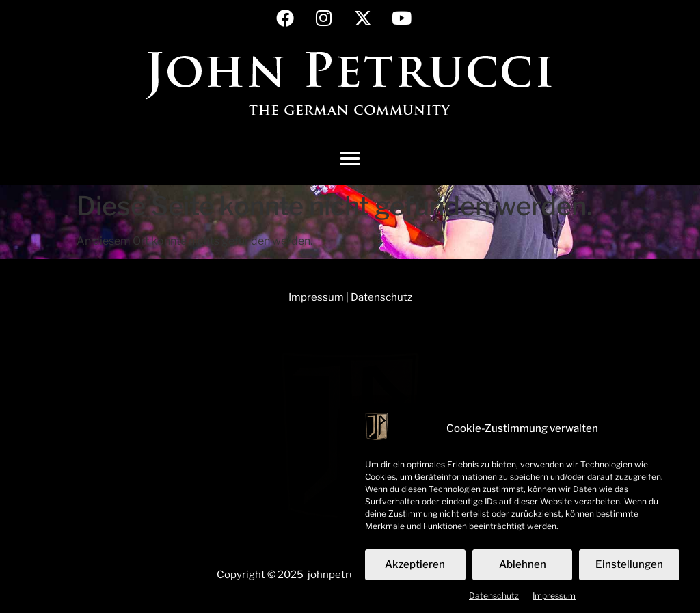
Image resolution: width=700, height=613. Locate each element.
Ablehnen (523, 569)
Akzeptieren (415, 569)
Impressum (554, 600)
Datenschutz (494, 600)
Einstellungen (629, 569)
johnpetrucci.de (346, 575)
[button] (350, 159)
